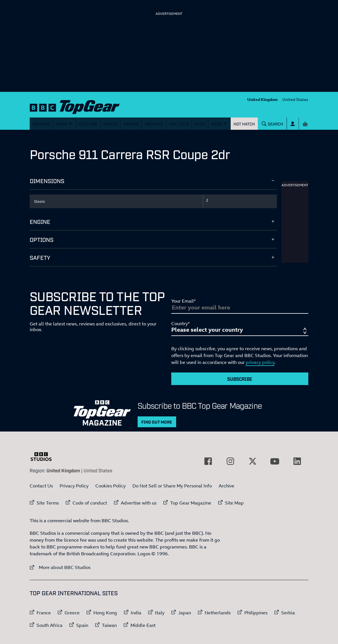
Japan (185, 613)
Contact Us (41, 486)
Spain (82, 625)
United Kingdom (262, 99)
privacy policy (260, 362)
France (44, 613)
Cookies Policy (110, 486)
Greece (72, 613)
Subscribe (240, 379)
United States (295, 99)
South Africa (50, 625)
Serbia (288, 613)
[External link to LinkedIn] (297, 461)
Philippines (256, 613)
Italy (160, 613)
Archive (227, 486)
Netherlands (218, 613)
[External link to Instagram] (230, 461)
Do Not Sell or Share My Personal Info (172, 486)
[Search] (273, 124)
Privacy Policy (74, 486)
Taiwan (109, 625)
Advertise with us (139, 503)
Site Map (234, 503)
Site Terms (48, 503)
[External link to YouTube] (275, 461)
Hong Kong (105, 613)
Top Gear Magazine (191, 503)
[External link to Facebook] (208, 461)
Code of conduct (90, 503)
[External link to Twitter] (253, 461)
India (136, 613)
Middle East (143, 625)
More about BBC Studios (60, 567)
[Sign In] (293, 124)
